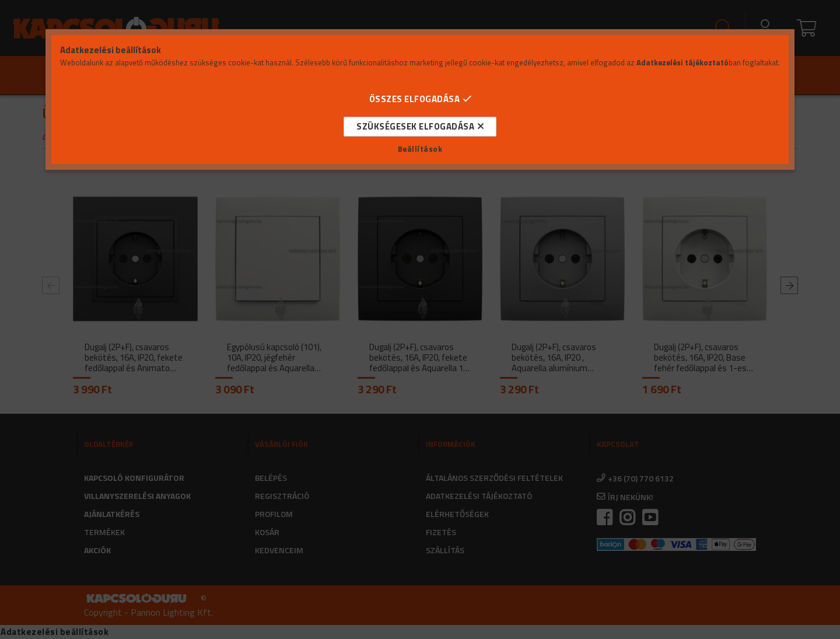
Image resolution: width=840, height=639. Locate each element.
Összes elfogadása (415, 99)
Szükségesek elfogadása (415, 126)
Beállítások (420, 149)
